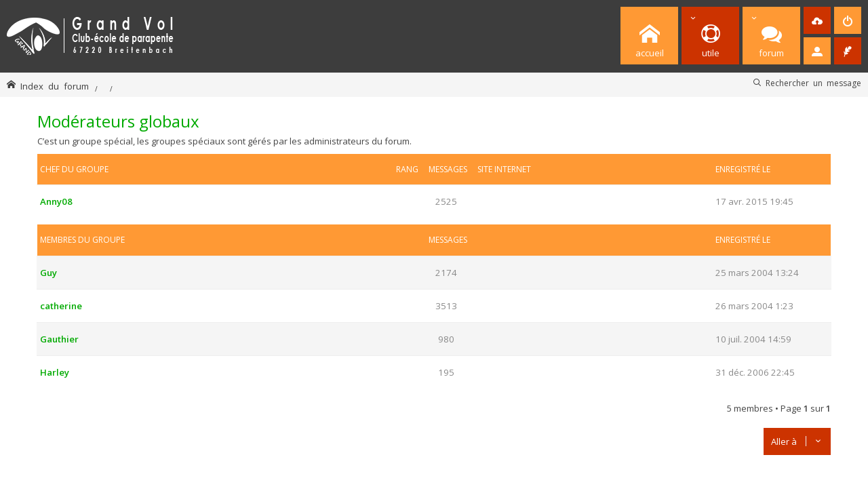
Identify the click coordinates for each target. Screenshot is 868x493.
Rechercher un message (813, 83)
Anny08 (56, 201)
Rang (407, 169)
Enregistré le (743, 169)
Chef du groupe (74, 169)
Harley (55, 372)
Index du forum (55, 86)
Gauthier (59, 339)
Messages (448, 169)
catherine (61, 306)
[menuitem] (817, 20)
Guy (48, 273)
